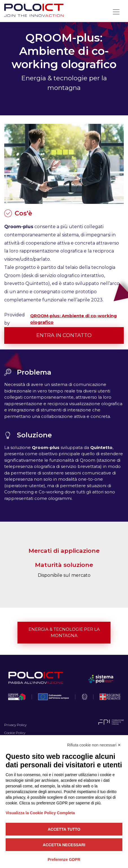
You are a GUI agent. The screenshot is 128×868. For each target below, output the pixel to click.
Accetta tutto (64, 829)
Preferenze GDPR (64, 860)
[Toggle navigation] (116, 12)
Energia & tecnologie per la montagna (64, 632)
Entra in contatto (64, 335)
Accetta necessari (64, 845)
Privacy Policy (15, 725)
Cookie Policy (15, 733)
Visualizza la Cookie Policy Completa (40, 813)
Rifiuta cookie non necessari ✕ (94, 745)
